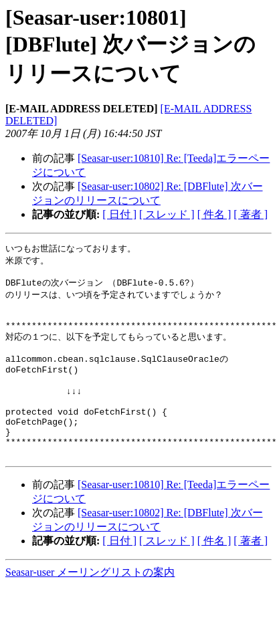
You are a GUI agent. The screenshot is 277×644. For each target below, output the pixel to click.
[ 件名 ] (214, 214)
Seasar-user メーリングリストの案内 (90, 603)
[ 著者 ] (251, 214)
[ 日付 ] (119, 214)
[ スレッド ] (167, 214)
